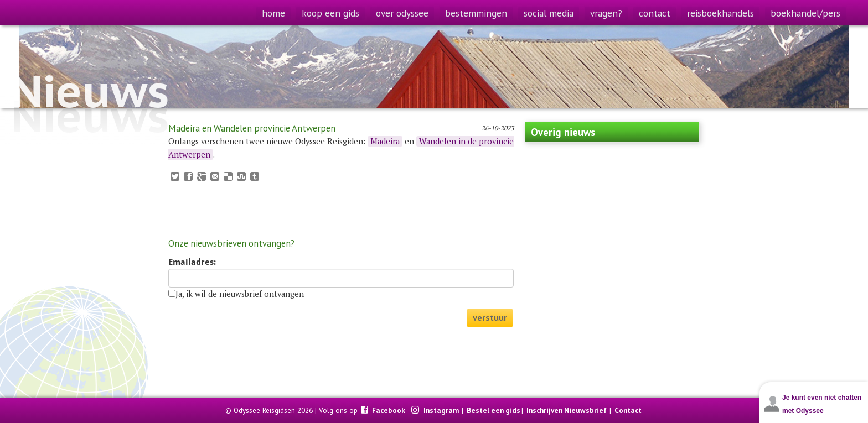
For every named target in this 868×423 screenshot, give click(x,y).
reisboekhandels (720, 13)
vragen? (606, 13)
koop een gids (330, 13)
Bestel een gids (494, 410)
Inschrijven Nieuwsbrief (567, 410)
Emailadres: (192, 262)
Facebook (389, 410)
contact (655, 13)
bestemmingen (476, 13)
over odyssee (402, 13)
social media (549, 13)
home (273, 13)
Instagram (442, 410)
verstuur (490, 318)
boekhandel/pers (805, 13)
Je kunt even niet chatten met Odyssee (822, 404)
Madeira (385, 141)
